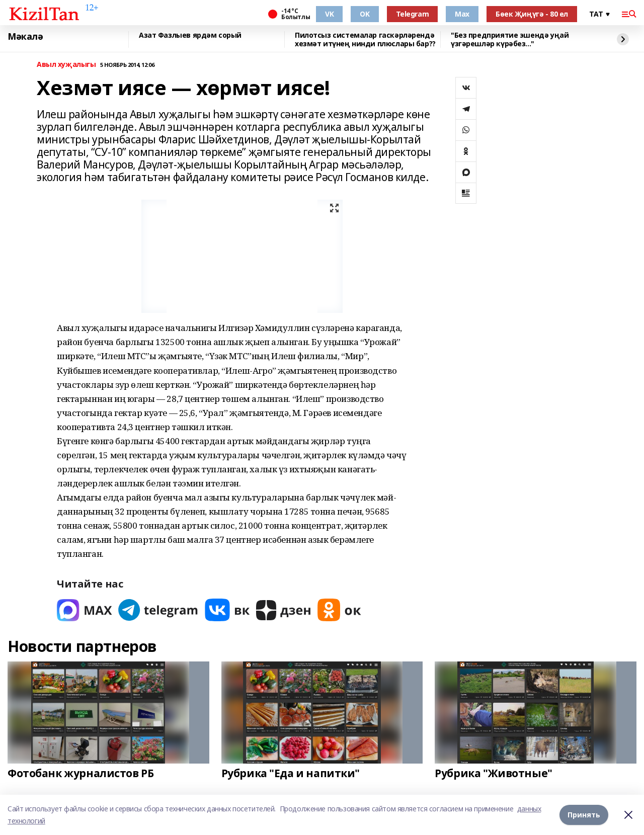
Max (462, 14)
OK (365, 14)
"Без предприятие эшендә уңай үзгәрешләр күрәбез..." (510, 39)
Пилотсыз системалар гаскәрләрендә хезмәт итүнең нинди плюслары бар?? (365, 39)
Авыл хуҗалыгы (66, 65)
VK (329, 14)
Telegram (413, 14)
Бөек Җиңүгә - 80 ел (532, 14)
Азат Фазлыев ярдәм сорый (190, 35)
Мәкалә (25, 37)
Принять (584, 815)
